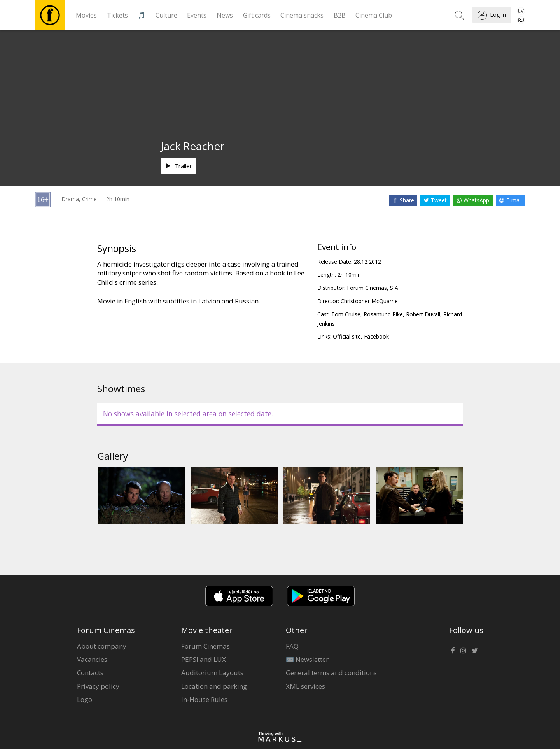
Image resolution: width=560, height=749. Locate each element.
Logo (85, 699)
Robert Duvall (423, 314)
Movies (86, 15)
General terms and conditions (331, 673)
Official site (347, 336)
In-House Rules (204, 699)
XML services (305, 686)
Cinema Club (374, 15)
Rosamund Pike (383, 314)
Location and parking (214, 686)
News (225, 15)
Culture (166, 15)
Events (197, 15)
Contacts (90, 673)
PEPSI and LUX (204, 659)
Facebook (376, 336)
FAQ (292, 646)
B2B (340, 15)
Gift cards (257, 15)
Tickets (117, 15)
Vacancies (92, 659)
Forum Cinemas (206, 646)
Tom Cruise (346, 314)
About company (102, 646)
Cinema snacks (302, 15)
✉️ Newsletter (307, 659)
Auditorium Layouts (212, 673)
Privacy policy (98, 686)
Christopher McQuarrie (369, 301)
